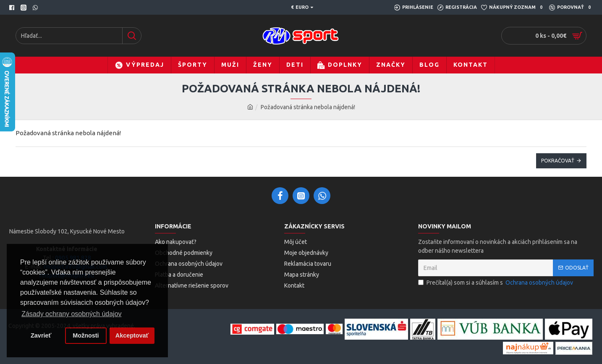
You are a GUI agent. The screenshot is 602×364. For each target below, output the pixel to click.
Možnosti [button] (86, 335)
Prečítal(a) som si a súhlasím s (496, 283)
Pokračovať (558, 161)
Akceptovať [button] (132, 335)
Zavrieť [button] (41, 335)
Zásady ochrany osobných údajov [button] (71, 314)
